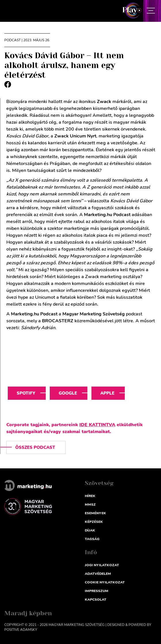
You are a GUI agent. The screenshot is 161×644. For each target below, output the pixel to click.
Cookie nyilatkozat (105, 582)
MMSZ (90, 505)
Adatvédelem (98, 574)
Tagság (92, 539)
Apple (107, 393)
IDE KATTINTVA (97, 425)
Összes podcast (35, 447)
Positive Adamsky (21, 630)
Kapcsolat (96, 600)
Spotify (26, 393)
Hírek (90, 496)
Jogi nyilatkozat (102, 565)
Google (68, 393)
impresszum (97, 591)
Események (95, 513)
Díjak (90, 530)
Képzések (94, 522)
